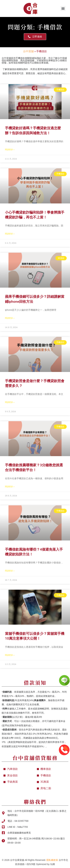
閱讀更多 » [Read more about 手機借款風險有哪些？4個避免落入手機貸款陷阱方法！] (10, 571)
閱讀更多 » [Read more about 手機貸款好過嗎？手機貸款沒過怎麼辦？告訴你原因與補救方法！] (10, 150)
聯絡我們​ (35, 802)
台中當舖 (28, 51)
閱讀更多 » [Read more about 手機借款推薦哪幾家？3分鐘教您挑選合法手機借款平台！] (10, 487)
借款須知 (35, 683)
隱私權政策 (52, 860)
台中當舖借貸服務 (35, 758)
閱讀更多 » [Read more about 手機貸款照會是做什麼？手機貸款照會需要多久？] (10, 402)
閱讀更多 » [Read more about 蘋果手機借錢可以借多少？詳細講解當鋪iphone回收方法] (10, 318)
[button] (63, 8)
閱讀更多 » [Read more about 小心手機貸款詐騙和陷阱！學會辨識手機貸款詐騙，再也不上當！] (10, 234)
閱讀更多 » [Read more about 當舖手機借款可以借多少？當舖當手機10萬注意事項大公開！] (10, 655)
